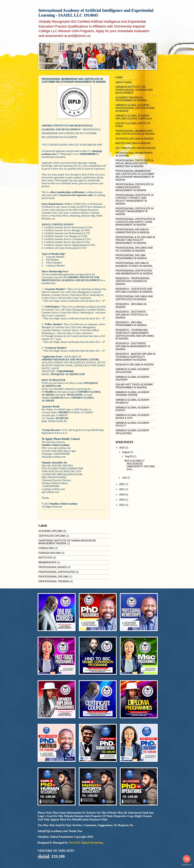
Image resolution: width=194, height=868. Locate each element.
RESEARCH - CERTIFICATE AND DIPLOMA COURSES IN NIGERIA (134, 290)
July (125, 478)
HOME (119, 77)
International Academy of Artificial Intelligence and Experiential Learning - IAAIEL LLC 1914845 (96, 13)
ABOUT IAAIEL (124, 82)
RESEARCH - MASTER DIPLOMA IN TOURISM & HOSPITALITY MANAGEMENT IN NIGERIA (136, 357)
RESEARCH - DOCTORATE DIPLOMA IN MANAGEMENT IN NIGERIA (133, 346)
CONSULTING (46, 548)
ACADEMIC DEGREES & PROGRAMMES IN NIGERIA (131, 99)
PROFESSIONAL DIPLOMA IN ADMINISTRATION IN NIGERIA (133, 231)
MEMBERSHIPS (47, 562)
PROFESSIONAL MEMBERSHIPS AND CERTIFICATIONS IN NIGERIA (135, 132)
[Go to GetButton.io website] (187, 865)
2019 (122, 495)
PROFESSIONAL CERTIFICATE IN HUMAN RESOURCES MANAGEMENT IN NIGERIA (134, 187)
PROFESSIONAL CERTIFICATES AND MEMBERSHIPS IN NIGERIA (134, 272)
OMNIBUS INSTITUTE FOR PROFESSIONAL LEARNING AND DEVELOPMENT (134, 90)
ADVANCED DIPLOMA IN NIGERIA (135, 139)
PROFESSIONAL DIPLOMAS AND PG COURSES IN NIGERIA (134, 249)
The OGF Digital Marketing (86, 843)
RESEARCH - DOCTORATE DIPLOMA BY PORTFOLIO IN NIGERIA (132, 315)
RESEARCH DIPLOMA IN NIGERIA (135, 365)
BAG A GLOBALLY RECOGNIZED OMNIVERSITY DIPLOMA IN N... (140, 465)
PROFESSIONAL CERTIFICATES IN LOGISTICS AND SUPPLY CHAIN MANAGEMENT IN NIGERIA (135, 222)
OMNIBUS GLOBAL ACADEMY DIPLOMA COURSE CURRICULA (134, 117)
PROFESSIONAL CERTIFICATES (57, 572)
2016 (122, 500)
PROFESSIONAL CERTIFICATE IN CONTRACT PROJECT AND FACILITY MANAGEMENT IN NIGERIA (134, 199)
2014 (122, 505)
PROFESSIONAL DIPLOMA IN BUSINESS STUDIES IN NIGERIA (134, 265)
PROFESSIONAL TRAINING (54, 581)
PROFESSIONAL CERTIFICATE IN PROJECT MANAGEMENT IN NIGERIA (134, 211)
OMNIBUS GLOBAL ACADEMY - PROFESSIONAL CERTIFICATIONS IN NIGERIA (135, 108)
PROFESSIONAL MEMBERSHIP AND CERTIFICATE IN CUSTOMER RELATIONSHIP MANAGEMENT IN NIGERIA (135, 175)
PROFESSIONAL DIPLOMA (54, 577)
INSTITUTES (45, 558)
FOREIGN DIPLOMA (50, 553)
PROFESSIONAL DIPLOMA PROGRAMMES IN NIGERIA (131, 257)
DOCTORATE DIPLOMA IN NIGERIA (135, 148)
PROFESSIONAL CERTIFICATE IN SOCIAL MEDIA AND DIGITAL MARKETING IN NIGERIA (134, 163)
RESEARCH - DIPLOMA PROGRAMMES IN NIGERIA (131, 324)
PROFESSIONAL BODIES (53, 567)
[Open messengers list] (187, 859)
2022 (122, 484)
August (126, 452)
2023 (122, 448)
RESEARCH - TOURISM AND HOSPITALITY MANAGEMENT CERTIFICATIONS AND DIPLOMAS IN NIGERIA (135, 334)
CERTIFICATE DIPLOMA (52, 536)
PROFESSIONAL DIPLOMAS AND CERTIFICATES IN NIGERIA (134, 298)
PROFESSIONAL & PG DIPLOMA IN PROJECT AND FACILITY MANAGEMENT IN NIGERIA (135, 240)
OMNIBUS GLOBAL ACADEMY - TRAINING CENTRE (133, 394)
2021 (122, 489)
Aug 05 (129, 456)
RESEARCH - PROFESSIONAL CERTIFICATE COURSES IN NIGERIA (133, 281)
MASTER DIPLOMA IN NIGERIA (133, 143)
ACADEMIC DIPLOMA (51, 531)
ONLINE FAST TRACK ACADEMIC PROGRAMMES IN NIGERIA (134, 386)
